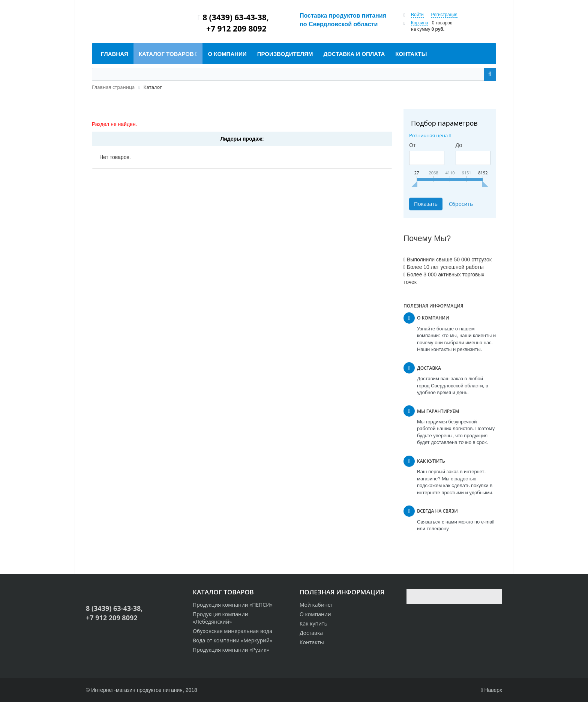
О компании (315, 614)
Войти (417, 15)
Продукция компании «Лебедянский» (220, 618)
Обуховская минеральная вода (232, 631)
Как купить (313, 623)
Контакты (312, 642)
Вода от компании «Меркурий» (232, 640)
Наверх (491, 690)
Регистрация (444, 15)
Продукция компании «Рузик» (231, 650)
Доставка (311, 633)
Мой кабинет (316, 605)
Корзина (420, 23)
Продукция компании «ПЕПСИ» (233, 605)
